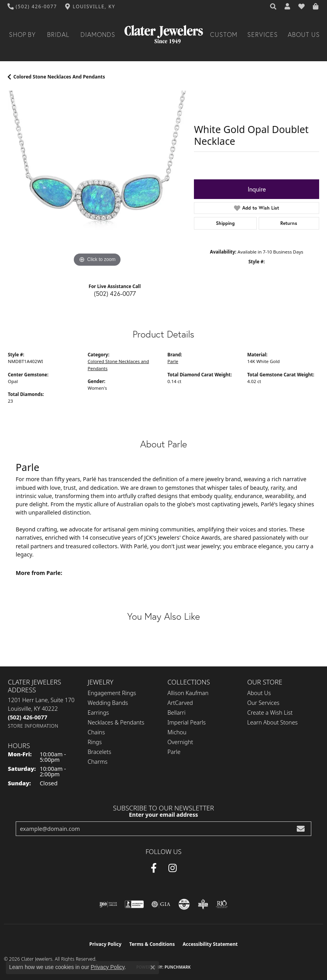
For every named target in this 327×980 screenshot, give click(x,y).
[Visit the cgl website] (184, 904)
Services (263, 35)
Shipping (225, 223)
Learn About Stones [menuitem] (273, 722)
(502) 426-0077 (115, 293)
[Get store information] (33, 726)
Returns (289, 223)
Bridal (58, 35)
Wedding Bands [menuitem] (108, 703)
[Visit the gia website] (161, 904)
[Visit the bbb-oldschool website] (203, 904)
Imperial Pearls (187, 722)
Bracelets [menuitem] (99, 752)
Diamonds (98, 35)
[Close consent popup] (153, 967)
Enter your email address (164, 815)
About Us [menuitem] (259, 693)
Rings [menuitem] (95, 742)
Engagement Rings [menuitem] (112, 693)
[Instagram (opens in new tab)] (173, 868)
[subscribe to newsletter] (301, 829)
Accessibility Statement (210, 944)
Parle (173, 361)
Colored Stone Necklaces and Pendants (59, 77)
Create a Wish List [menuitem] (270, 713)
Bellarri (177, 713)
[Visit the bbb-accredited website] (134, 904)
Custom (224, 35)
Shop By (23, 35)
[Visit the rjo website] (222, 904)
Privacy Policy (106, 944)
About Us (304, 35)
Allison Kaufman (188, 693)
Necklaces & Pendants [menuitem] (116, 722)
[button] (274, 7)
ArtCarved (180, 703)
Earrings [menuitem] (98, 713)
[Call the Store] (27, 717)
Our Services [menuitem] (263, 703)
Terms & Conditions (152, 944)
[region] (97, 180)
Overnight (180, 742)
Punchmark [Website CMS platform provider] (178, 967)
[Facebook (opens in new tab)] (154, 868)
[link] (32, 7)
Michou (177, 732)
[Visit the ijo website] (108, 904)
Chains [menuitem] (96, 732)
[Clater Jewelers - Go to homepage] (164, 35)
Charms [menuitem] (98, 762)
